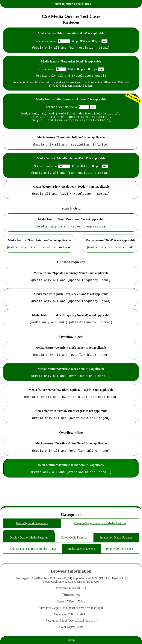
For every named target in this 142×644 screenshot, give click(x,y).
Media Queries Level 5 (81, 549)
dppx (98, 41)
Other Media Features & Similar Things (33, 549)
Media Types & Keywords (32, 523)
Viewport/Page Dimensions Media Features (100, 523)
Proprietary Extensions (120, 549)
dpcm (87, 41)
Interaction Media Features (116, 537)
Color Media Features (74, 537)
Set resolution (46, 70)
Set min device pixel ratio (61, 108)
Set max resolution (45, 171)
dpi (77, 41)
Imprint (71, 640)
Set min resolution (45, 41)
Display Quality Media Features (29, 537)
